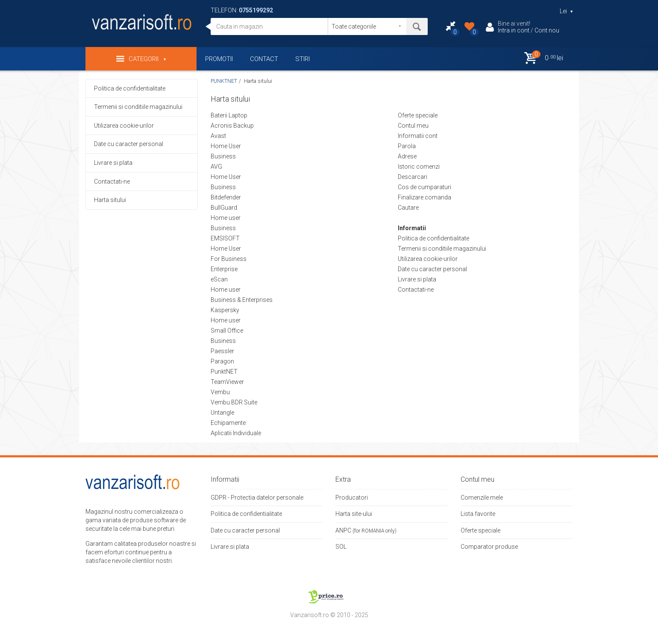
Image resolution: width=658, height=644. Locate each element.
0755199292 (256, 10)
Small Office (227, 331)
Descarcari (413, 177)
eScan (219, 279)
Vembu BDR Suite (234, 402)
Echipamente (228, 423)
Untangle (222, 413)
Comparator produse (489, 547)
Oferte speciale (418, 115)
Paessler (222, 351)
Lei (566, 11)
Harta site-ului (354, 514)
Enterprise (224, 269)
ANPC (343, 530)
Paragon (222, 361)
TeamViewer (227, 382)
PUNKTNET (224, 81)
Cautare (408, 208)
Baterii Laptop (229, 115)
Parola (407, 146)
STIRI (303, 59)
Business (223, 156)
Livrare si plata (113, 163)
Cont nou (547, 30)
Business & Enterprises (242, 300)
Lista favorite (478, 514)
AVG (216, 167)
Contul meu (413, 126)
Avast (218, 136)
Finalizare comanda (424, 197)
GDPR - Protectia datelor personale (257, 498)
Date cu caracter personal (129, 144)
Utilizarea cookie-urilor (124, 126)
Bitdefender (226, 197)
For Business (229, 259)
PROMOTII (219, 59)
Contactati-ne (112, 181)
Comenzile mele (482, 498)
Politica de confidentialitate (130, 88)
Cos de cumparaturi (424, 187)
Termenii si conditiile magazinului (138, 107)
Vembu (220, 392)
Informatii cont (418, 136)
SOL (341, 547)
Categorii (141, 59)
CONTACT (264, 59)
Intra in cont (514, 30)
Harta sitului (110, 200)
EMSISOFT (225, 238)
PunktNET (224, 372)
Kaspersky (225, 310)
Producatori (352, 498)
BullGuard (224, 208)
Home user (226, 218)
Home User (226, 146)
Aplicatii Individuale (236, 433)
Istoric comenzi (419, 167)
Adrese (407, 156)
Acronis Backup (232, 126)
